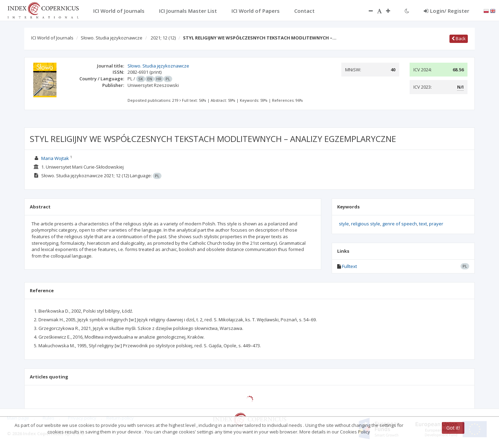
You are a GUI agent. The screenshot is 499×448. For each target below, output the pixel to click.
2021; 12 (163, 38)
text (423, 224)
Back (459, 38)
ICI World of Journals (52, 38)
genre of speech (400, 224)
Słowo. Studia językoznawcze (112, 38)
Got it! (453, 428)
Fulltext (349, 266)
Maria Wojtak (55, 158)
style (344, 224)
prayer (436, 224)
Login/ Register (447, 11)
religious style (366, 224)
